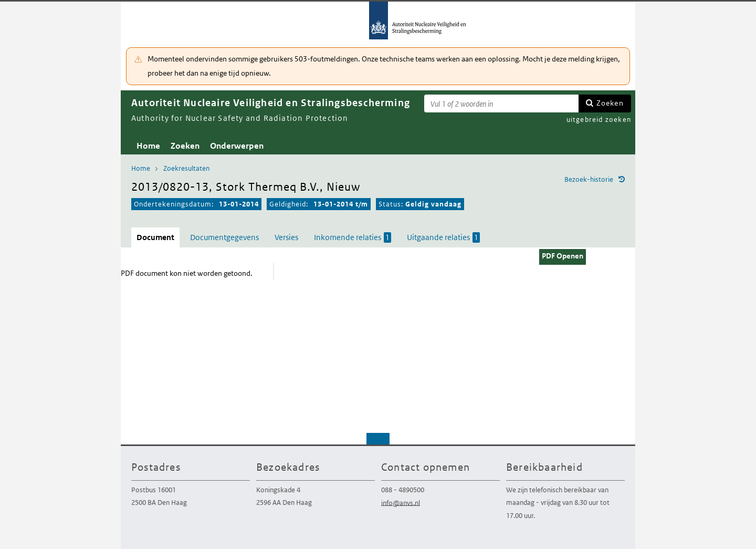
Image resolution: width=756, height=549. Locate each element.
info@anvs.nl (401, 503)
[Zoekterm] (501, 103)
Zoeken (610, 103)
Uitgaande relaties (443, 237)
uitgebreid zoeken (599, 120)
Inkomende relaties (353, 237)
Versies (286, 237)
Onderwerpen (237, 146)
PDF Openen (563, 256)
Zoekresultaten (186, 168)
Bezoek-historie (589, 179)
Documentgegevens (224, 237)
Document (155, 237)
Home (148, 146)
